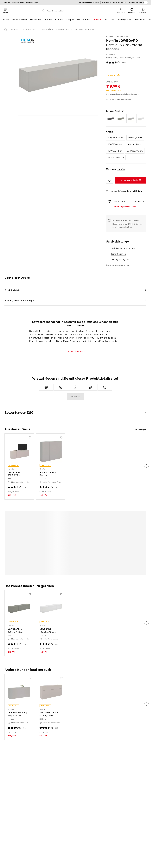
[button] (75, 411)
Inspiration (110, 19)
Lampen (70, 19)
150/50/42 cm (135, 138)
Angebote (97, 19)
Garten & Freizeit (20, 19)
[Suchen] (43, 11)
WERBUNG (112, 75)
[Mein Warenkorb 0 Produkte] (143, 11)
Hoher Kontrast (138, 3)
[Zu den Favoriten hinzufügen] (110, 180)
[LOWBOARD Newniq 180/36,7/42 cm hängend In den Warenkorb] (131, 180)
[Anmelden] (121, 11)
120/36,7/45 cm (116, 138)
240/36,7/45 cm (116, 157)
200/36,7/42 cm (135, 151)
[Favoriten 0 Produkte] (132, 11)
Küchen (49, 19)
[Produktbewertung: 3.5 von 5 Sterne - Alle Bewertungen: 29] (116, 63)
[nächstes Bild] (146, 465)
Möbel (6, 19)
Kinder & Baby (83, 19)
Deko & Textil (36, 19)
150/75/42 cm (115, 144)
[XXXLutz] (24, 11)
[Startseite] (6, 29)
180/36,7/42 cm (135, 144)
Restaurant (140, 19)
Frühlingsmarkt (125, 19)
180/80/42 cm (115, 151)
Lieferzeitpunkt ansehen (124, 207)
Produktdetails (12, 290)
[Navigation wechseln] (6, 11)
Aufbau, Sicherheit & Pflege (19, 300)
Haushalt (59, 19)
